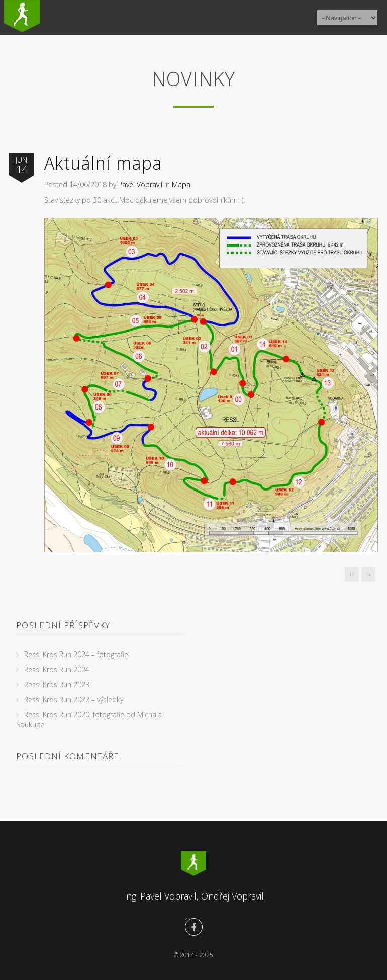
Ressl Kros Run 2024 (57, 669)
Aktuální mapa (103, 163)
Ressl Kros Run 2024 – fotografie (76, 654)
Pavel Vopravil (140, 184)
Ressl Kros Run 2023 (57, 684)
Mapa (181, 184)
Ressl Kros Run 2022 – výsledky (74, 700)
